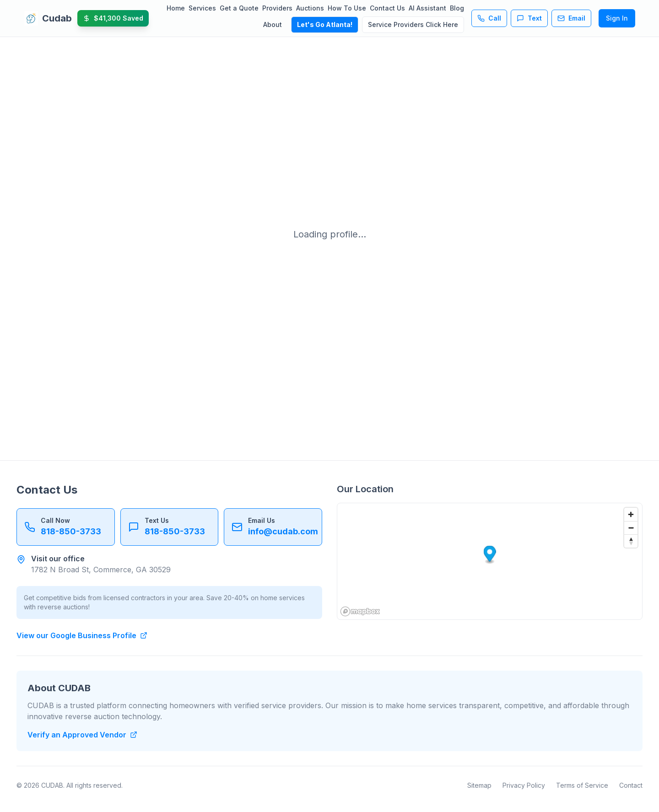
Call (489, 18)
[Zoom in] (631, 514)
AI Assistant (427, 8)
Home (176, 8)
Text (529, 18)
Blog (457, 8)
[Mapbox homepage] (360, 611)
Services (202, 8)
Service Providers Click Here (413, 24)
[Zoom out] (631, 528)
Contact (631, 785)
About (273, 24)
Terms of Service (582, 785)
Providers (277, 8)
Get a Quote (239, 8)
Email (571, 18)
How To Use (347, 8)
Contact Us (387, 8)
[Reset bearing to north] (631, 541)
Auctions (310, 8)
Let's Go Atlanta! (325, 24)
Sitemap (479, 785)
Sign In (617, 18)
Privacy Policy (524, 785)
